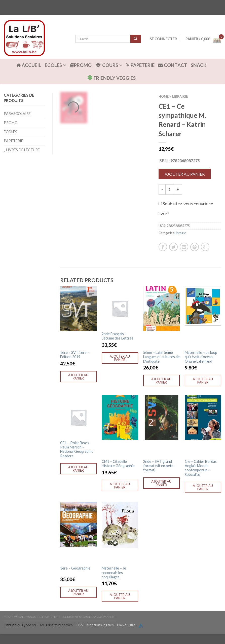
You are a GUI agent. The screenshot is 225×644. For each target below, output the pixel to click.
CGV (80, 625)
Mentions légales (100, 625)
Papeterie (140, 65)
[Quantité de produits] (170, 189)
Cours (107, 65)
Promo (81, 65)
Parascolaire (17, 114)
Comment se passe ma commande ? (90, 617)
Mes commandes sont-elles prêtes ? (31, 617)
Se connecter (163, 39)
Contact (173, 65)
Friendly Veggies (111, 78)
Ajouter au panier (185, 174)
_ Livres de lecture (22, 150)
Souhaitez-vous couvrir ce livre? (186, 209)
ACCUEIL (29, 65)
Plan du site (126, 625)
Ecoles (53, 65)
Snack (199, 65)
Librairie (180, 96)
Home (164, 96)
